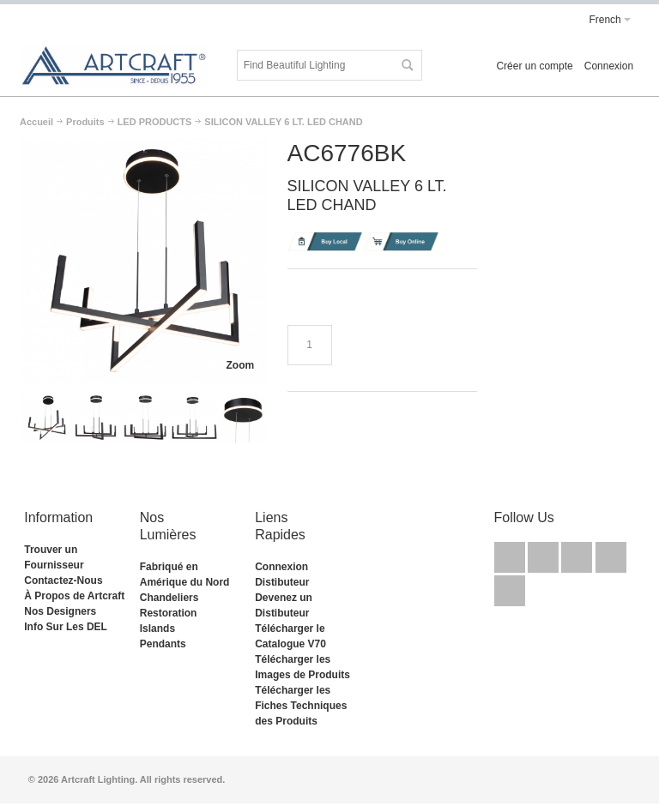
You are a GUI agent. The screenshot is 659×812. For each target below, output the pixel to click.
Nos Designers (60, 611)
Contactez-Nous (63, 580)
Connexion (609, 66)
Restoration (169, 613)
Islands (157, 629)
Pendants (163, 644)
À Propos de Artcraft (74, 596)
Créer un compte (534, 66)
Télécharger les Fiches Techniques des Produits (301, 706)
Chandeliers (169, 598)
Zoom (241, 365)
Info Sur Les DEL (66, 627)
